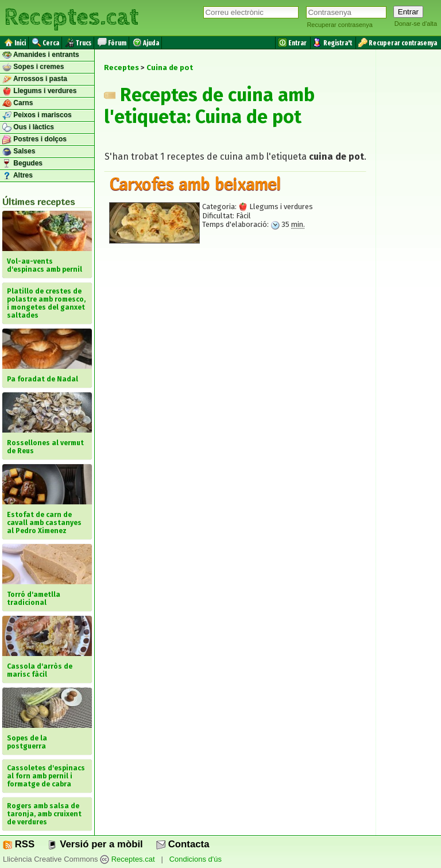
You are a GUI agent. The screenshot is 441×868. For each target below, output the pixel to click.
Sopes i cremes (33, 67)
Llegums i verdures (39, 91)
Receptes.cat (71, 17)
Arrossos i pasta (35, 79)
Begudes (22, 164)
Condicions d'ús (196, 859)
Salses (19, 152)
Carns (18, 103)
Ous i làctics (28, 128)
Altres (18, 176)
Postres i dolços (34, 140)
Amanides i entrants (41, 55)
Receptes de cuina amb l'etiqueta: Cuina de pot (209, 106)
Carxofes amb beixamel (195, 184)
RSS (19, 844)
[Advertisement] (235, 358)
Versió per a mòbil (95, 844)
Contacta (183, 844)
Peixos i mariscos (37, 115)
